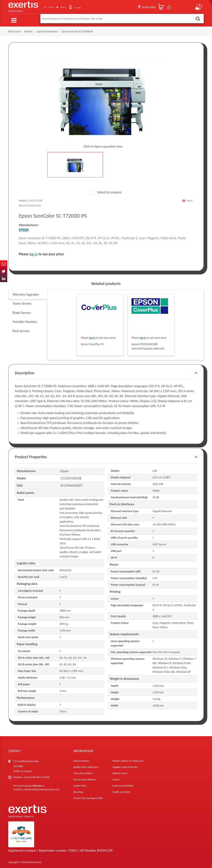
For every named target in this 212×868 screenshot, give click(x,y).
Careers (116, 777)
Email (4, 264)
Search (198, 19)
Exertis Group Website (85, 777)
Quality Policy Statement (86, 765)
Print (189, 199)
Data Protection (81, 759)
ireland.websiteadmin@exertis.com (41, 787)
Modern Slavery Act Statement (128, 759)
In (4, 278)
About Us (58, 6)
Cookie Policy (80, 783)
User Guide (78, 6)
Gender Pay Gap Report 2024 (88, 796)
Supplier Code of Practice (125, 765)
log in (34, 252)
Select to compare (106, 190)
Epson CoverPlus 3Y (92, 342)
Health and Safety (121, 790)
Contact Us (39, 6)
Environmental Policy (123, 783)
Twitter (4, 271)
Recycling (78, 790)
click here (37, 783)
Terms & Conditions (83, 771)
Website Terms (120, 771)
